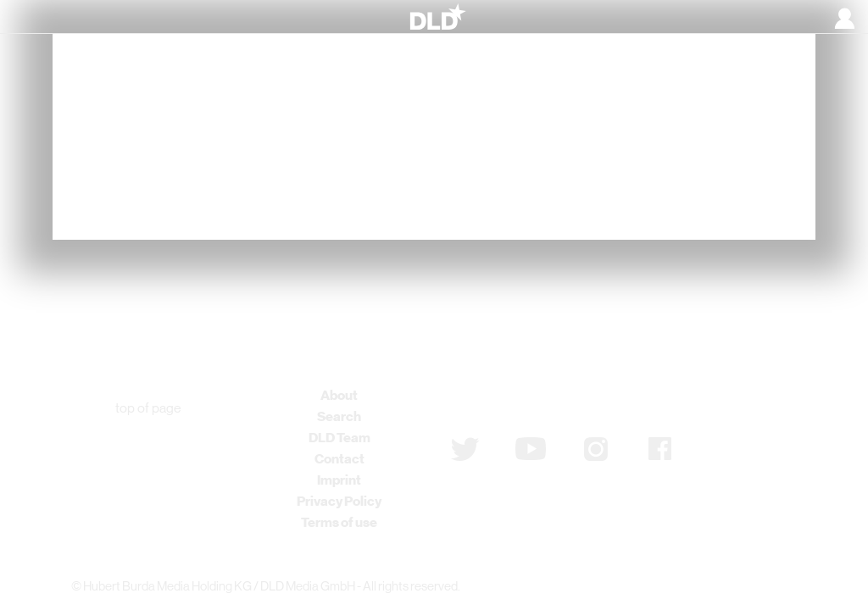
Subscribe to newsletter (541, 404)
